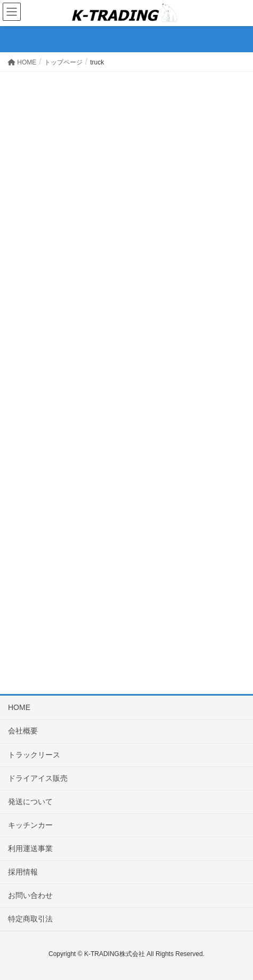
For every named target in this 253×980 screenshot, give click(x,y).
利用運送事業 (30, 848)
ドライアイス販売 (38, 778)
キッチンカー (30, 825)
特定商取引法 (30, 919)
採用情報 (23, 872)
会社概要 (23, 731)
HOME (19, 707)
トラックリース (34, 755)
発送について (30, 802)
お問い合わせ (30, 895)
